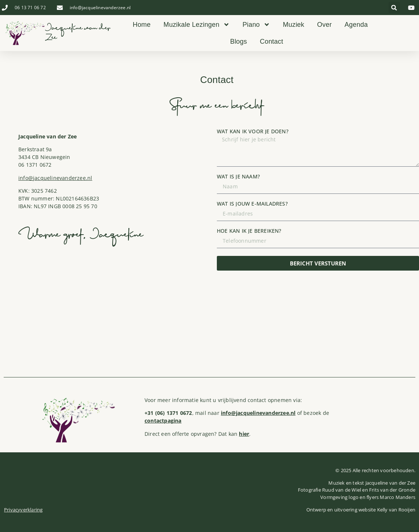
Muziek (294, 25)
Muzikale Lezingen (197, 25)
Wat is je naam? (238, 177)
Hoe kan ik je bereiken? (249, 231)
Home (142, 25)
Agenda (356, 25)
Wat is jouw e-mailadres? (252, 204)
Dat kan (234, 434)
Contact (271, 41)
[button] (394, 8)
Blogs (238, 41)
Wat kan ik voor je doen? (253, 131)
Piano (256, 25)
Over (324, 25)
